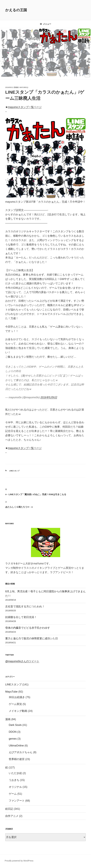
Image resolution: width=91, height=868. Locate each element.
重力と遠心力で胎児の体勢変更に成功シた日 (32, 638)
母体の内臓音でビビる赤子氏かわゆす (28, 628)
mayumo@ (24, 87)
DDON (13, 732)
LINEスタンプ (14, 471)
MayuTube (11, 692)
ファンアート (17, 801)
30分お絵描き (17, 697)
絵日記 (9, 809)
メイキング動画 (18, 711)
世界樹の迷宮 (17, 759)
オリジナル (15, 787)
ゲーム (13, 794)
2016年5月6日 (49, 397)
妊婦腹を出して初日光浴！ (21, 617)
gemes (13, 739)
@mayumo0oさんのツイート (22, 661)
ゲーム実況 (15, 704)
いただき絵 (15, 773)
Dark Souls (15, 725)
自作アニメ (12, 816)
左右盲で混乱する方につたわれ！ (25, 606)
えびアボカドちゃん (21, 752)
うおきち (14, 780)
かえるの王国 (16, 10)
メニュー (45, 24)
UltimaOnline (16, 746)
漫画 (8, 719)
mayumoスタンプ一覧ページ (25, 107)
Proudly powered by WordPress (19, 861)
